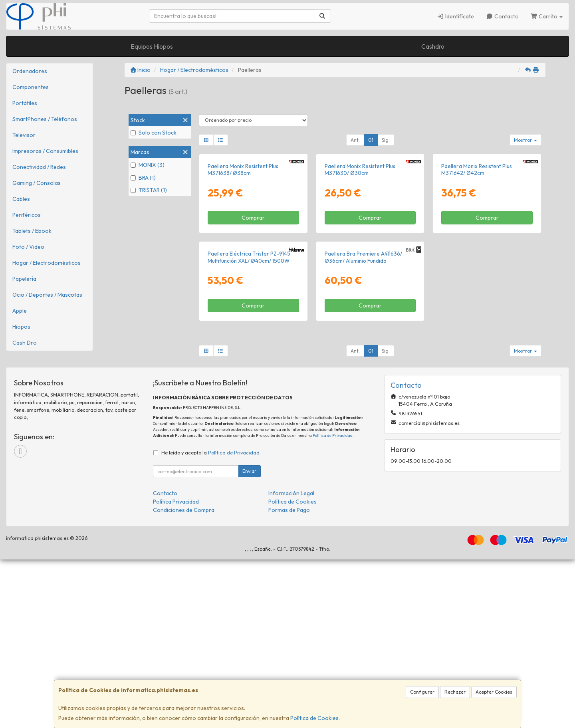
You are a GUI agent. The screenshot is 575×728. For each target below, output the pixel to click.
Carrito (547, 16)
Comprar (253, 302)
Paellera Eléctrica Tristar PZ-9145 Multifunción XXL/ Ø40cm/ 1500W (249, 426)
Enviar (249, 640)
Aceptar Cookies (494, 692)
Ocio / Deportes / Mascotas (47, 295)
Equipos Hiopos (152, 46)
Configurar (422, 692)
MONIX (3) (148, 165)
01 (371, 140)
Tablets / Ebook (32, 231)
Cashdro (433, 46)
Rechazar (455, 692)
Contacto (502, 16)
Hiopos (21, 327)
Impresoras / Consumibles (45, 151)
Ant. (355, 140)
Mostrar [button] (525, 140)
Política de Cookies (314, 718)
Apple (20, 311)
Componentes (31, 87)
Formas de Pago (289, 678)
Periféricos (27, 215)
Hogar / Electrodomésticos (47, 263)
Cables (21, 199)
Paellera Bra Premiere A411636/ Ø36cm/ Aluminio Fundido (363, 426)
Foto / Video (28, 247)
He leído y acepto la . (211, 621)
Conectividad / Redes (39, 167)
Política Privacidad (176, 670)
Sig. (386, 140)
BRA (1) (143, 178)
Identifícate (456, 16)
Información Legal (291, 662)
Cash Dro (25, 343)
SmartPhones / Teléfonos (45, 119)
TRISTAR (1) (149, 190)
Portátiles (25, 103)
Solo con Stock (154, 133)
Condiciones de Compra (184, 678)
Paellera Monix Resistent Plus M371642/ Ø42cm (477, 254)
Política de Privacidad (333, 604)
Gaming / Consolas (37, 183)
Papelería (24, 279)
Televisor (24, 135)
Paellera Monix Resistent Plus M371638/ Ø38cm (243, 254)
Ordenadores (30, 71)
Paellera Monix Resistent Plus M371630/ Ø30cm (360, 254)
